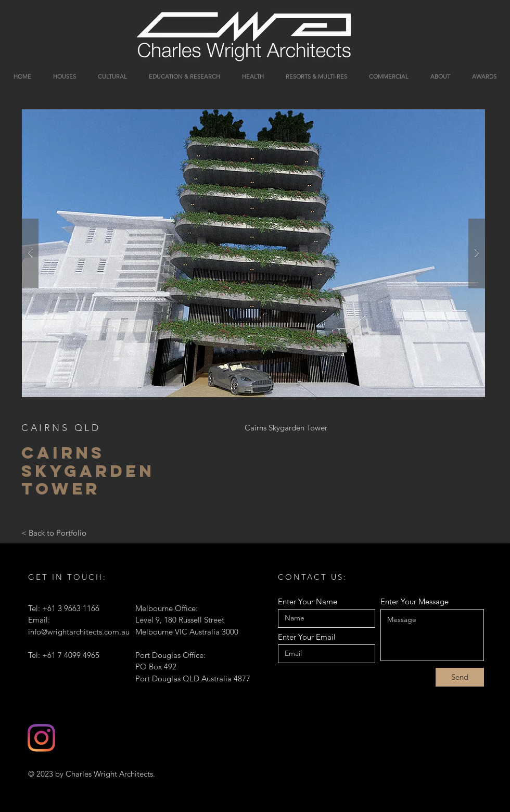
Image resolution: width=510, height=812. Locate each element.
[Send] (460, 677)
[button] (253, 253)
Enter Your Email (307, 637)
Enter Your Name (308, 601)
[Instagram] (41, 738)
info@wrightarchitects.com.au (79, 632)
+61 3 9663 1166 (71, 608)
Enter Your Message (415, 601)
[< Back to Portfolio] (54, 533)
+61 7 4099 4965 (71, 655)
